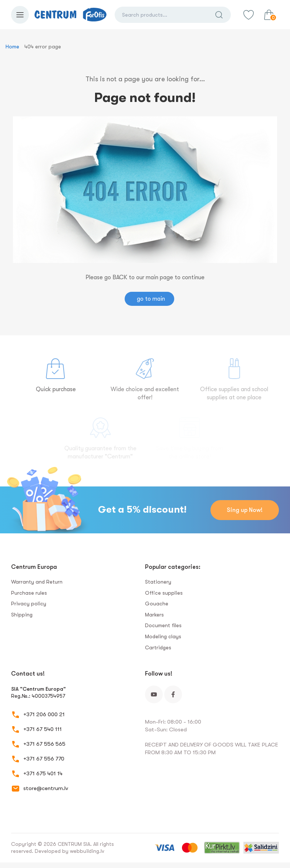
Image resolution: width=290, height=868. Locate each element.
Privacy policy (29, 604)
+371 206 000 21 (44, 714)
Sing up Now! (245, 510)
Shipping (22, 615)
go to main (151, 299)
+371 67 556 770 (44, 759)
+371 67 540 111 (43, 729)
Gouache (157, 604)
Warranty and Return (37, 582)
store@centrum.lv (46, 788)
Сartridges (158, 647)
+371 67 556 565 (44, 744)
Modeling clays (163, 636)
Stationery (158, 582)
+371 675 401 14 (43, 773)
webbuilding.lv (87, 851)
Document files (163, 625)
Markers (154, 615)
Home (12, 47)
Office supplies (164, 593)
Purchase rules (29, 593)
